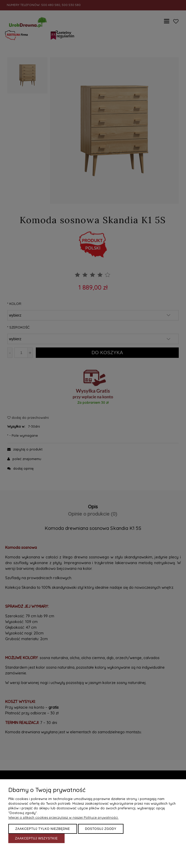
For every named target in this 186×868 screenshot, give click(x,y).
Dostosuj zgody (101, 829)
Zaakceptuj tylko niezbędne (43, 829)
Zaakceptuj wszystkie (36, 838)
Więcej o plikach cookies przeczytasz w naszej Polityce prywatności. (63, 817)
